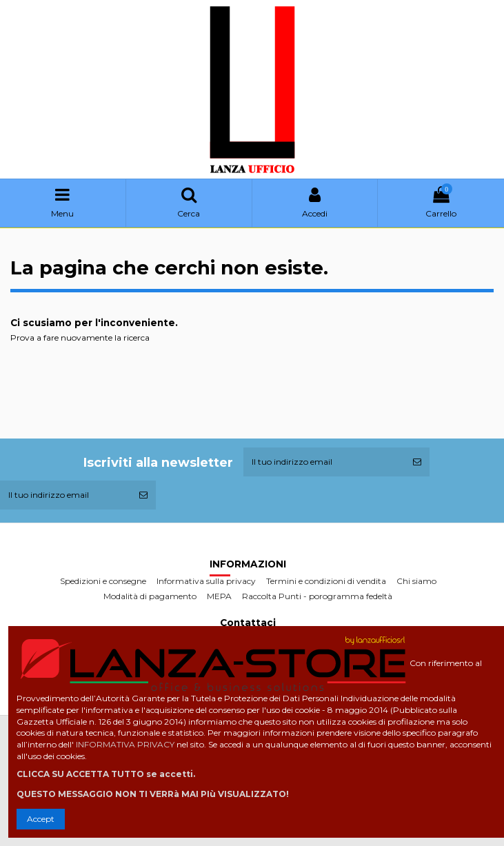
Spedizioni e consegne (103, 581)
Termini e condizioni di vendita (326, 581)
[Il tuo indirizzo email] (324, 462)
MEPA (219, 596)
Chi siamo (416, 581)
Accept (41, 819)
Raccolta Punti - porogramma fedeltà (317, 596)
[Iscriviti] (417, 462)
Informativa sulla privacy (206, 581)
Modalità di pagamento (150, 596)
